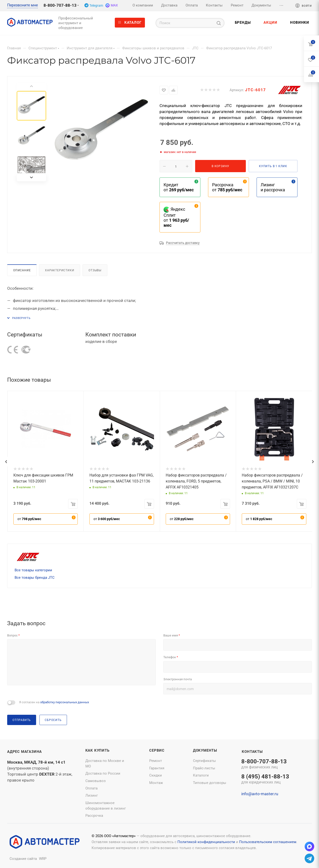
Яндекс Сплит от (176, 217)
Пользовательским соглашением (268, 842)
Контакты (252, 752)
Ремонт (156, 761)
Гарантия (157, 768)
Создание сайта (23, 859)
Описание (22, 270)
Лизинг (92, 795)
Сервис (157, 750)
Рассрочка (94, 816)
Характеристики (60, 270)
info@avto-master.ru (260, 794)
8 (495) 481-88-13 (265, 779)
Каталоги (201, 775)
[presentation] (6, 462)
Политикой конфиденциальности (206, 842)
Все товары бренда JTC (35, 578)
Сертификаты (204, 761)
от (29, 519)
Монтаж (156, 783)
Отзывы (95, 270)
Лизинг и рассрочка (273, 187)
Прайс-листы (204, 768)
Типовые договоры (210, 783)
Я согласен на (54, 702)
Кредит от (179, 187)
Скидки (156, 775)
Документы (205, 750)
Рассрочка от (227, 187)
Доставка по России (103, 773)
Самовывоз (96, 781)
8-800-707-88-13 (60, 5)
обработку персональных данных (65, 702)
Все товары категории (33, 570)
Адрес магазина (25, 752)
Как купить (97, 750)
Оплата (91, 788)
